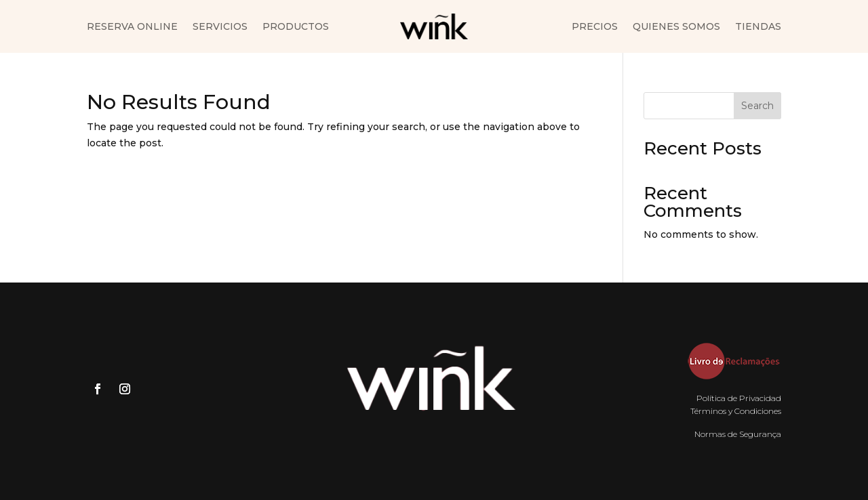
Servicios (220, 27)
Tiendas (758, 27)
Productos (296, 27)
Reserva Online (132, 27)
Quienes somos (676, 27)
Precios (595, 27)
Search (757, 106)
